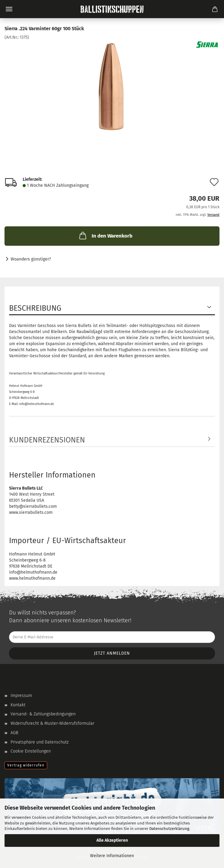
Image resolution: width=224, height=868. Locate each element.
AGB (14, 733)
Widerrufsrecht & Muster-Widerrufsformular (52, 723)
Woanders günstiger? (31, 259)
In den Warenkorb (105, 235)
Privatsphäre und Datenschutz (40, 742)
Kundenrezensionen (47, 440)
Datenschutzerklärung (169, 829)
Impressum (21, 696)
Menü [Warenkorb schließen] (9, 9)
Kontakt (18, 705)
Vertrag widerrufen (26, 765)
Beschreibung (35, 308)
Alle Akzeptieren (112, 840)
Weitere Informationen (112, 856)
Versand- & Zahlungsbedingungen (43, 714)
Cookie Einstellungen (31, 751)
